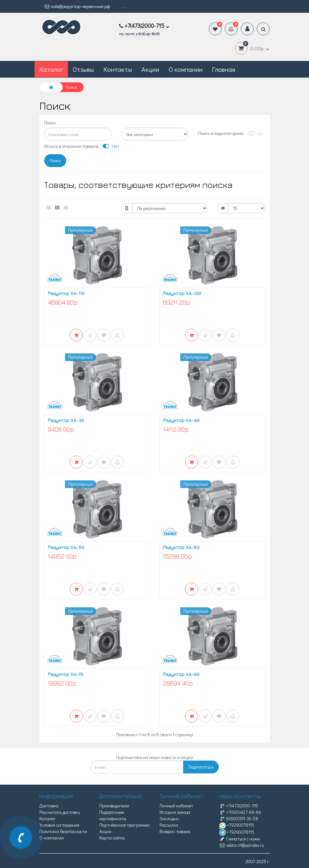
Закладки (169, 818)
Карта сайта (112, 838)
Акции (150, 69)
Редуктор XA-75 (65, 674)
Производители (114, 806)
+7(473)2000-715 (239, 806)
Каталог (48, 818)
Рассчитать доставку (60, 812)
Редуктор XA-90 (181, 674)
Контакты (118, 69)
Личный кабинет (176, 806)
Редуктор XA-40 (181, 420)
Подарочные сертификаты (113, 815)
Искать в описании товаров (71, 146)
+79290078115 (237, 825)
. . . (124, 6)
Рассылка (169, 825)
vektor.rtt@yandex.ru (242, 845)
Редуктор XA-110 (66, 293)
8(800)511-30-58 (239, 818)
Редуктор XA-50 (66, 547)
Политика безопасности (63, 831)
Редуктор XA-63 (181, 547)
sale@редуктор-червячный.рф (77, 6)
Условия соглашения (59, 825)
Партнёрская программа (124, 825)
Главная (224, 69)
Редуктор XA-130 (182, 293)
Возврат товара (175, 831)
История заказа (175, 812)
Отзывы (83, 69)
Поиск (50, 123)
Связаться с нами (240, 839)
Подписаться (201, 767)
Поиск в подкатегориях (221, 133)
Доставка (49, 806)
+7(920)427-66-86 (240, 812)
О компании (186, 69)
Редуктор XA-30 (66, 420)
